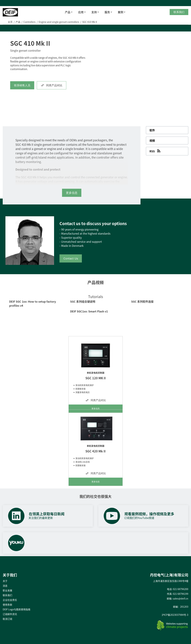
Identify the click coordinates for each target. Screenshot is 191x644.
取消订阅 (7, 619)
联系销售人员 (22, 85)
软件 (152, 130)
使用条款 (7, 605)
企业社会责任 (10, 600)
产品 (68, 12)
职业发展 (7, 590)
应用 (81, 12)
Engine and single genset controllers (59, 22)
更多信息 (96, 408)
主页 (10, 22)
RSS (155, 151)
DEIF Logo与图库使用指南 (17, 609)
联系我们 (179, 12)
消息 (5, 586)
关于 (5, 581)
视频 (152, 140)
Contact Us (71, 258)
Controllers (29, 22)
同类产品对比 (52, 85)
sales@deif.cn (180, 598)
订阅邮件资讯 (10, 614)
